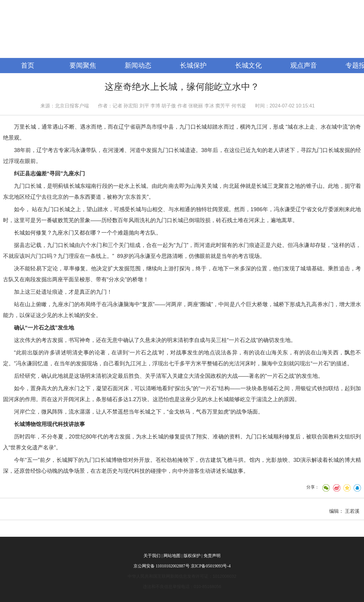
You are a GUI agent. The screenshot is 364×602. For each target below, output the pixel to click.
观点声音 (304, 65)
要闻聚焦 (83, 65)
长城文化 (248, 65)
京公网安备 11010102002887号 (162, 566)
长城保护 (193, 65)
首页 (28, 65)
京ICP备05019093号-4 (211, 566)
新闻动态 (138, 65)
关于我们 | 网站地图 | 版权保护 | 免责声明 (182, 556)
